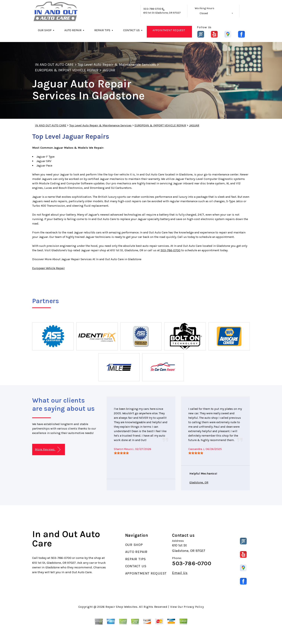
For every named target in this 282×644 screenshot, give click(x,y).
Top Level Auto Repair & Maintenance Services (117, 65)
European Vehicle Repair (48, 268)
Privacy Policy (194, 607)
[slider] (121, 453)
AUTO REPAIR (73, 30)
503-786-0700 (152, 9)
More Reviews (48, 450)
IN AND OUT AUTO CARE (54, 65)
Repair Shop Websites (121, 607)
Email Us (180, 573)
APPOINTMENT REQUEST (169, 30)
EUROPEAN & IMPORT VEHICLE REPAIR (67, 70)
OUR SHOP (45, 30)
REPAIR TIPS (102, 30)
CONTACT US (131, 30)
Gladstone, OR (199, 482)
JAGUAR (109, 70)
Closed (204, 13)
